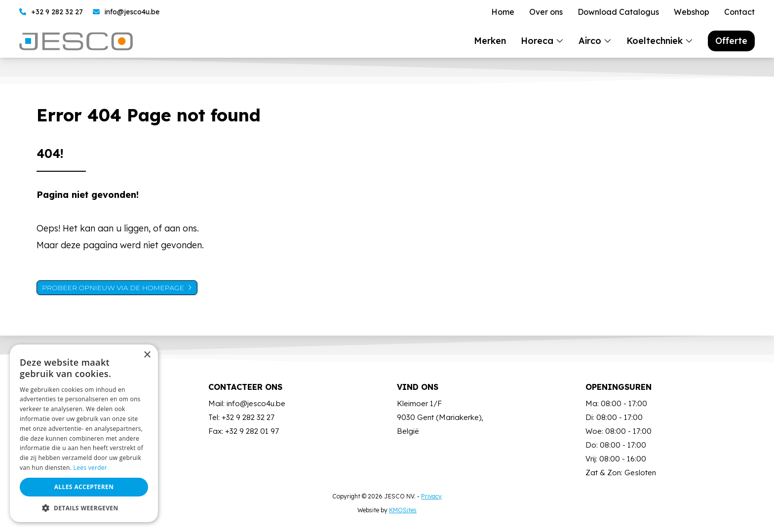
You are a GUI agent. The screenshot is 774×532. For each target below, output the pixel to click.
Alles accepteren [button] (84, 487)
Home (503, 12)
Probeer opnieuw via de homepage (113, 288)
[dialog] (84, 433)
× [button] (147, 355)
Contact (739, 12)
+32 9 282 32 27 (51, 12)
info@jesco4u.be (126, 12)
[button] (84, 508)
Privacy (431, 496)
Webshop (692, 12)
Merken (490, 41)
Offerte (731, 41)
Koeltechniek (655, 41)
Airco (590, 41)
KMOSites (403, 510)
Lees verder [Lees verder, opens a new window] (91, 468)
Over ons (546, 12)
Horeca (537, 41)
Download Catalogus (618, 12)
